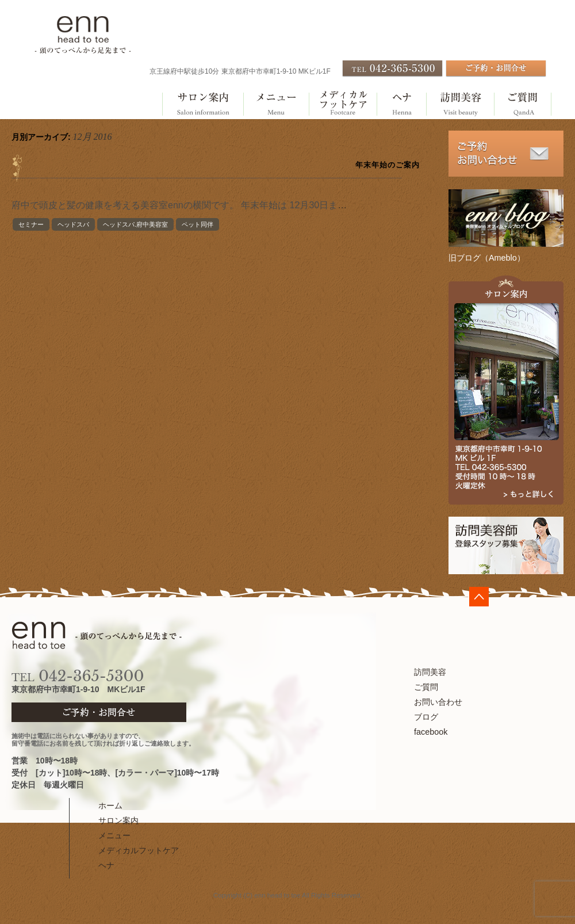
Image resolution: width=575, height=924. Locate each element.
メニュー (276, 105)
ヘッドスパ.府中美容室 (135, 224)
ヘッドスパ (73, 224)
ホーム (110, 805)
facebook (431, 732)
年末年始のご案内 (388, 165)
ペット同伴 (198, 224)
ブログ (426, 717)
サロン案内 (202, 105)
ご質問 (523, 105)
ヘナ (401, 105)
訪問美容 (460, 105)
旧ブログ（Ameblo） (487, 258)
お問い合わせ (438, 702)
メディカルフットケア (343, 105)
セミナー (31, 224)
